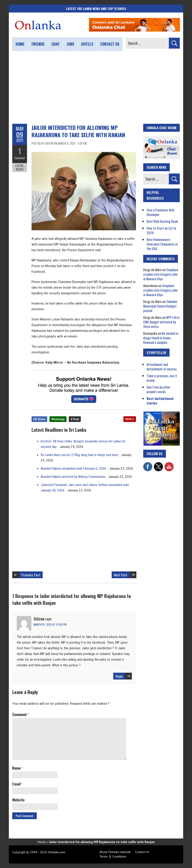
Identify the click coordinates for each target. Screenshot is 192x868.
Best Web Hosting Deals (162, 221)
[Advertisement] (96, 87)
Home (20, 44)
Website (18, 800)
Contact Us (142, 852)
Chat (56, 44)
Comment (20, 158)
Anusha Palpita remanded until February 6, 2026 (73, 469)
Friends (38, 44)
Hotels (87, 44)
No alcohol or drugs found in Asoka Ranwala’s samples (161, 338)
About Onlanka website (115, 852)
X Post (75, 419)
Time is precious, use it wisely (162, 378)
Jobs (70, 44)
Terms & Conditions (113, 856)
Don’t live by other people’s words (159, 389)
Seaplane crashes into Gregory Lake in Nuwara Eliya (161, 274)
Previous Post (31, 575)
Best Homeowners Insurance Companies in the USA (162, 244)
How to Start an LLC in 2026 (161, 230)
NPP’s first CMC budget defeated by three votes (161, 322)
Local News (20, 168)
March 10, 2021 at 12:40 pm (50, 624)
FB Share (39, 419)
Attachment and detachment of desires (162, 367)
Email (17, 784)
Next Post (121, 575)
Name (17, 768)
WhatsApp (58, 419)
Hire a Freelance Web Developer (160, 212)
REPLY (130, 419)
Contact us (110, 44)
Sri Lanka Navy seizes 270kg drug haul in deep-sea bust (79, 455)
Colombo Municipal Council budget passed (160, 306)
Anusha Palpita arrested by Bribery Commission (73, 477)
